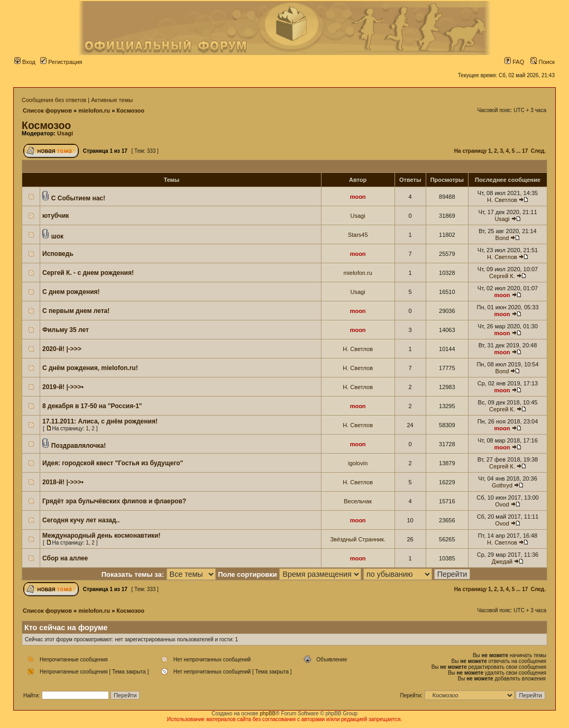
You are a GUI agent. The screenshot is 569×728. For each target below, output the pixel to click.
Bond (502, 238)
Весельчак (358, 501)
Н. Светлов (502, 200)
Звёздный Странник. (357, 539)
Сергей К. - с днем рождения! (88, 273)
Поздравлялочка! (79, 446)
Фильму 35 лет (66, 330)
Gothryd (502, 485)
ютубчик (56, 216)
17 (525, 151)
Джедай (502, 561)
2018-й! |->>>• (63, 482)
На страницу (471, 151)
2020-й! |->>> (62, 349)
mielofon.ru (94, 110)
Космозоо (130, 110)
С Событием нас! (78, 198)
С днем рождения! (71, 292)
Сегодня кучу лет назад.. (81, 520)
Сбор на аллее (65, 558)
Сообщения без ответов (54, 100)
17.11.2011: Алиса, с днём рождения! (100, 421)
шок (57, 236)
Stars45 (358, 235)
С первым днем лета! (76, 311)
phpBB (268, 713)
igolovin (358, 463)
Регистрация (61, 62)
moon (358, 197)
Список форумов (47, 110)
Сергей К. (502, 276)
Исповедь (58, 254)
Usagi (65, 133)
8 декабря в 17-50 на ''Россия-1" (92, 406)
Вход (25, 62)
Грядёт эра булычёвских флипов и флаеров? (114, 501)
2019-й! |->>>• (63, 387)
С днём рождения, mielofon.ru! (90, 368)
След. (538, 151)
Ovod (502, 504)
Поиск (543, 62)
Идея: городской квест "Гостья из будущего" (113, 463)
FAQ (514, 62)
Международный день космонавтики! (101, 536)
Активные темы (112, 100)
